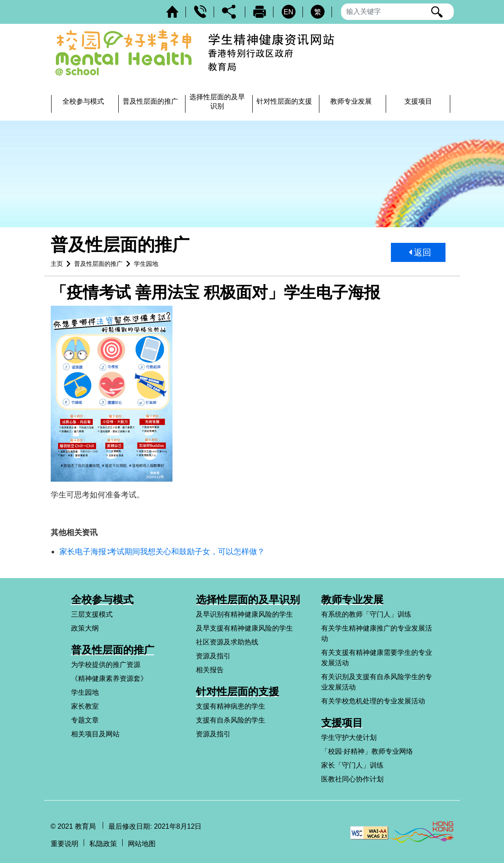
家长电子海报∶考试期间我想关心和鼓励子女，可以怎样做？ (162, 551)
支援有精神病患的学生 (231, 706)
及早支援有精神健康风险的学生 (244, 628)
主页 (57, 264)
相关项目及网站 (95, 734)
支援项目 (342, 723)
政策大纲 (85, 628)
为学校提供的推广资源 (106, 665)
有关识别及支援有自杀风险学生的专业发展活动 (377, 682)
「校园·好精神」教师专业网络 (367, 751)
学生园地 (146, 264)
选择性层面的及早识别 (248, 600)
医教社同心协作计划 (352, 779)
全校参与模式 (102, 600)
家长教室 (85, 706)
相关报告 (210, 670)
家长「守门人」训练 (352, 765)
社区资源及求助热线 (227, 642)
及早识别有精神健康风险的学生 (244, 614)
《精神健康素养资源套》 (109, 678)
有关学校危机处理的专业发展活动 (373, 701)
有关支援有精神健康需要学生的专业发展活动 (377, 658)
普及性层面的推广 (98, 264)
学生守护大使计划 (349, 737)
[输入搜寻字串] (397, 12)
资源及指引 (213, 656)
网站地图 (142, 844)
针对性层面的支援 (237, 691)
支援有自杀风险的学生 (231, 720)
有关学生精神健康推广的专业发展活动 (377, 633)
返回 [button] (420, 252)
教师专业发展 (352, 600)
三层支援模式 (92, 614)
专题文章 (85, 720)
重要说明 (65, 844)
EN (288, 12)
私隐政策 (103, 844)
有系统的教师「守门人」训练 (366, 614)
